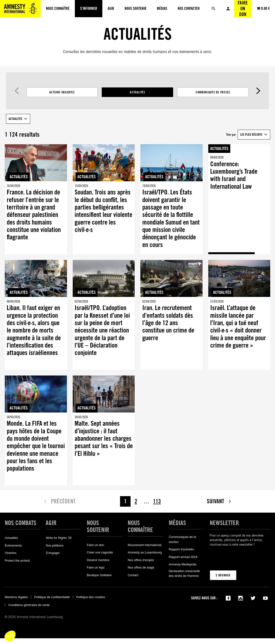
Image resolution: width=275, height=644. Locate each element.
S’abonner (223, 575)
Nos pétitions (55, 545)
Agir (51, 523)
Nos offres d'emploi (141, 560)
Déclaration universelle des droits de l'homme (184, 573)
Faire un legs (96, 567)
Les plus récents (251, 134)
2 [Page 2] (136, 501)
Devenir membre (98, 560)
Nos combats (21, 523)
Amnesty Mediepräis (183, 564)
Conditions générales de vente (29, 605)
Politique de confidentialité (52, 597)
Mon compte (228, 9)
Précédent (17, 91)
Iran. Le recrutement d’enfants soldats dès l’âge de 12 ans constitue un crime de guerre (168, 323)
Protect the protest (17, 561)
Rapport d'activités (181, 549)
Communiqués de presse (213, 92)
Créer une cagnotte (100, 552)
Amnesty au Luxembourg (145, 552)
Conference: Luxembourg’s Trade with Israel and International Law (234, 175)
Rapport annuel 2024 (183, 557)
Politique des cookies (91, 597)
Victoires (11, 553)
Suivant (258, 91)
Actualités (137, 92)
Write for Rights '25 (59, 538)
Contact (133, 575)
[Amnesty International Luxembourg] (20, 9)
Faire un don (243, 9)
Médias (177, 523)
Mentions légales (16, 597)
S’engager (53, 553)
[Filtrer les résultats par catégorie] (137, 92)
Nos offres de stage (141, 567)
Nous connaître (140, 526)
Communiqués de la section (182, 539)
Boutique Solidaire (99, 575)
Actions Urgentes (62, 92)
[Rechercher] (214, 9)
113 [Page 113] (157, 501)
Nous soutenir (98, 526)
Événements (13, 545)
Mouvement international (144, 545)
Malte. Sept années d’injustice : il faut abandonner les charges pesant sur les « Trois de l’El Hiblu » (104, 438)
